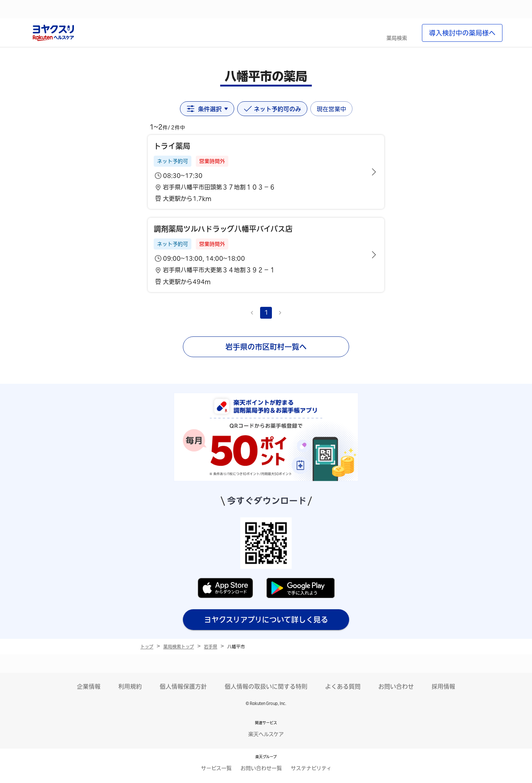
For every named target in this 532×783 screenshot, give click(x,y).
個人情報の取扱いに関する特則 (266, 687)
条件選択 (207, 109)
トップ (147, 647)
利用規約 (130, 687)
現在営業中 (331, 109)
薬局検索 (397, 38)
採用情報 (443, 687)
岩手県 (211, 647)
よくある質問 (343, 687)
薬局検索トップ (179, 647)
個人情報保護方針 (183, 687)
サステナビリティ (311, 768)
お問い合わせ (396, 687)
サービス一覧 (216, 768)
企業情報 (89, 687)
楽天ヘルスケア (266, 734)
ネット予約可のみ (272, 109)
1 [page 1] (266, 312)
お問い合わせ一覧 (261, 768)
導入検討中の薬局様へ (462, 33)
